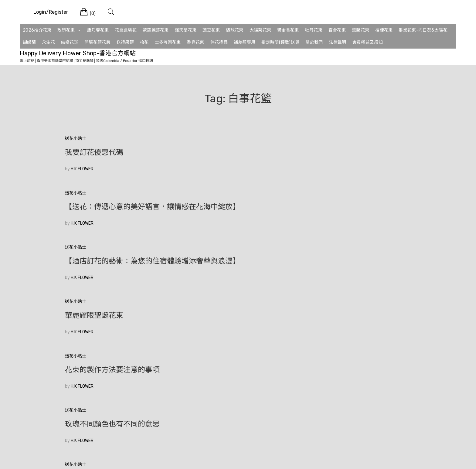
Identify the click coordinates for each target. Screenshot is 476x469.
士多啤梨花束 (168, 42)
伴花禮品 (219, 42)
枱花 (144, 42)
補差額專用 (245, 42)
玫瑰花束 (69, 30)
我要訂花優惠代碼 (94, 152)
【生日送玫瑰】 (209, 269)
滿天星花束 (186, 30)
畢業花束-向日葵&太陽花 (423, 30)
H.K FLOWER (82, 169)
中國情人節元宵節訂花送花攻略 (116, 269)
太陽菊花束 (260, 30)
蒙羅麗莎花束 (156, 30)
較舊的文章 (76, 372)
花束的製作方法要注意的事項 (231, 215)
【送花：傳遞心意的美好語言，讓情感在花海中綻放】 (238, 156)
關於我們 (314, 42)
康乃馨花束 (98, 30)
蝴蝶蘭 (29, 42)
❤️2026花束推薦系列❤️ (342, 269)
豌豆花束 (211, 30)
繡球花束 (235, 30)
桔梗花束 (384, 30)
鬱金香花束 (288, 30)
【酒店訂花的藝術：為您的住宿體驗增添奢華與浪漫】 (356, 156)
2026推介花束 (37, 30)
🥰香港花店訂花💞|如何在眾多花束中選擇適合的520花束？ (119, 327)
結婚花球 (70, 42)
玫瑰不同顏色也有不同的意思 (349, 215)
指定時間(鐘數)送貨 (280, 42)
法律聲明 (338, 42)
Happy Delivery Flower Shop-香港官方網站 (78, 53)
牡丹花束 (314, 30)
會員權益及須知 (368, 42)
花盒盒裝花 (126, 30)
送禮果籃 (125, 42)
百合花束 (337, 30)
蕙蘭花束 (360, 30)
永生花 (48, 42)
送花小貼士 (76, 139)
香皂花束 (195, 42)
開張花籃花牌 (97, 42)
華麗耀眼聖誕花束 (94, 215)
